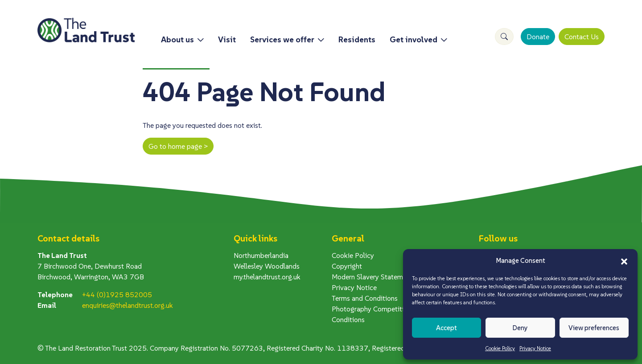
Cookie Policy (500, 348)
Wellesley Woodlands (267, 266)
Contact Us (582, 37)
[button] (624, 261)
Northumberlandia (261, 255)
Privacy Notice (535, 348)
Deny (520, 328)
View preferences (594, 328)
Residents (357, 39)
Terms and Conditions (365, 298)
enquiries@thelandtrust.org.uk (128, 305)
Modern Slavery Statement (372, 277)
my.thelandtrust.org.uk (267, 277)
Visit (227, 39)
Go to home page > (178, 146)
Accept (447, 328)
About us (177, 39)
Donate (538, 37)
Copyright (347, 266)
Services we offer (282, 39)
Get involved (414, 39)
